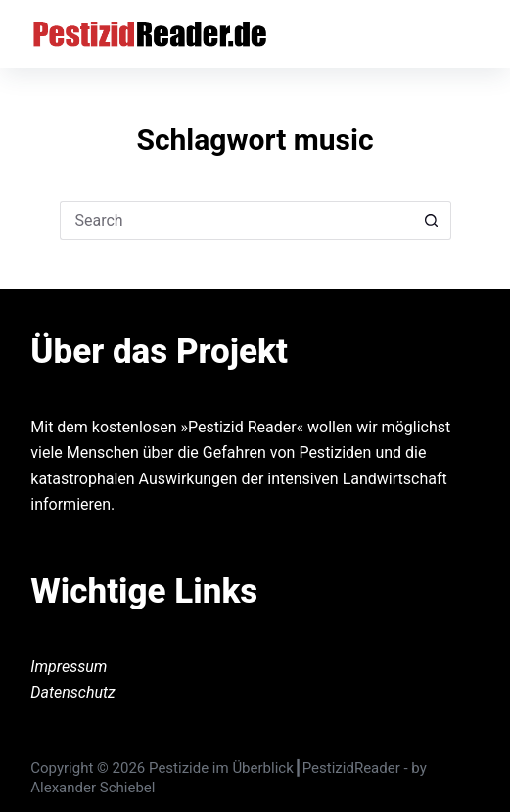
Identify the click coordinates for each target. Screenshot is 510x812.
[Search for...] (236, 220)
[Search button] (432, 220)
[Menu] (471, 34)
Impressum (69, 667)
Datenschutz (73, 692)
